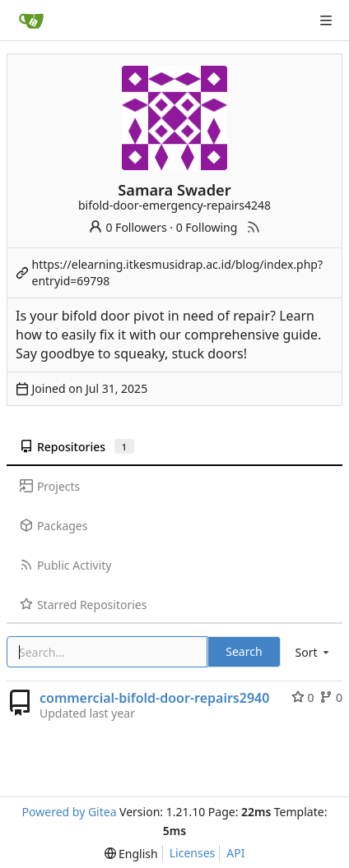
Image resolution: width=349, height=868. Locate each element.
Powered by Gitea (70, 812)
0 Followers (128, 227)
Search (244, 651)
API (235, 853)
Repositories (77, 447)
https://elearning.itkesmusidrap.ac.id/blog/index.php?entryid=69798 (178, 272)
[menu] (314, 652)
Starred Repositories (83, 605)
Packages (54, 526)
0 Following (207, 227)
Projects (50, 486)
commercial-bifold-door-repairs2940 (154, 698)
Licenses (193, 853)
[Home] (31, 21)
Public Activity (65, 565)
